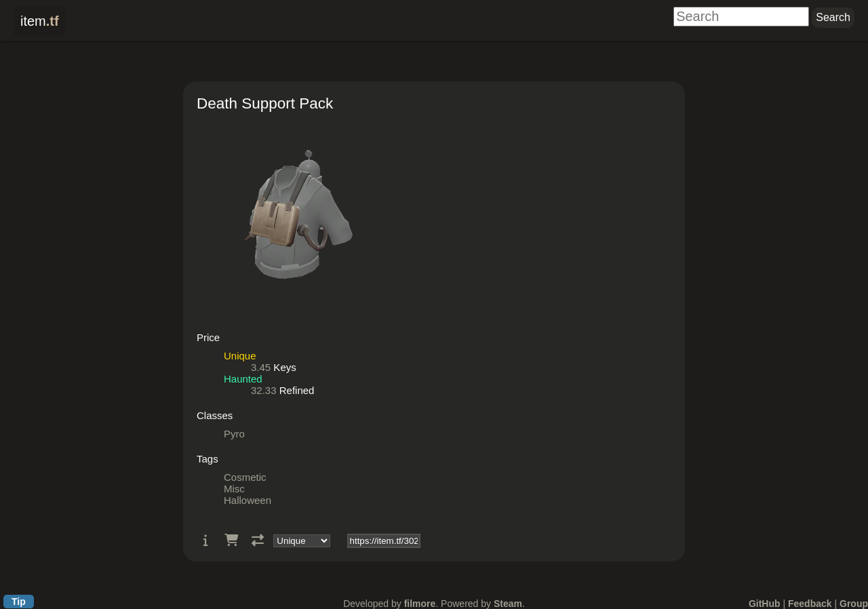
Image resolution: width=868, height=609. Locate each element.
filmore (420, 604)
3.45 (261, 367)
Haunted (243, 379)
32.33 (264, 390)
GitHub (765, 604)
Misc (234, 489)
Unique (240, 356)
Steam (508, 604)
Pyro (234, 434)
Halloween (248, 500)
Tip (19, 602)
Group (854, 604)
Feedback (810, 604)
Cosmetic (245, 477)
